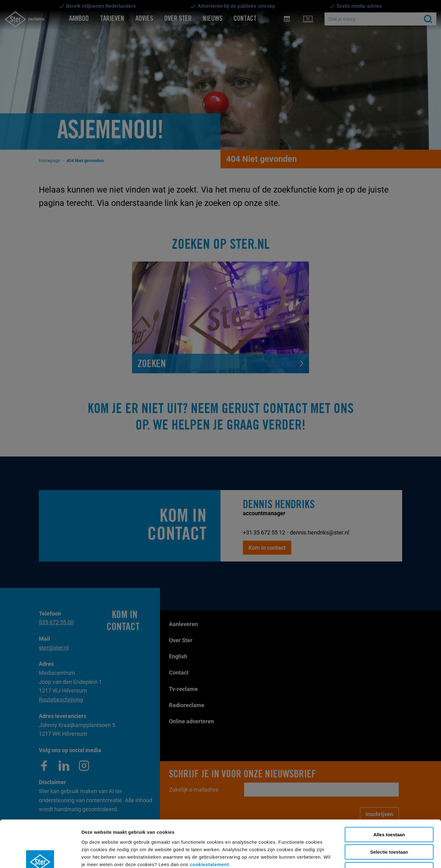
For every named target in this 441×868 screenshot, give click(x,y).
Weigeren (389, 829)
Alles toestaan (389, 794)
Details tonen (279, 856)
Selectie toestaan (389, 811)
